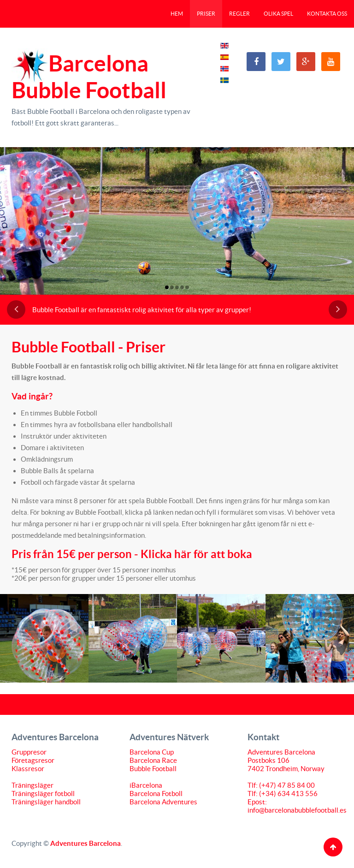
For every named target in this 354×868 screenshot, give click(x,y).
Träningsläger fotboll (43, 794)
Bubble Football (153, 769)
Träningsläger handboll (46, 802)
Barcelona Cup (152, 752)
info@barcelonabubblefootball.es (297, 810)
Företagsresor (33, 760)
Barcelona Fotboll (156, 794)
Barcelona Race (153, 760)
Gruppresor (29, 752)
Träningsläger (32, 785)
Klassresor (28, 769)
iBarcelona (146, 785)
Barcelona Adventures (163, 802)
